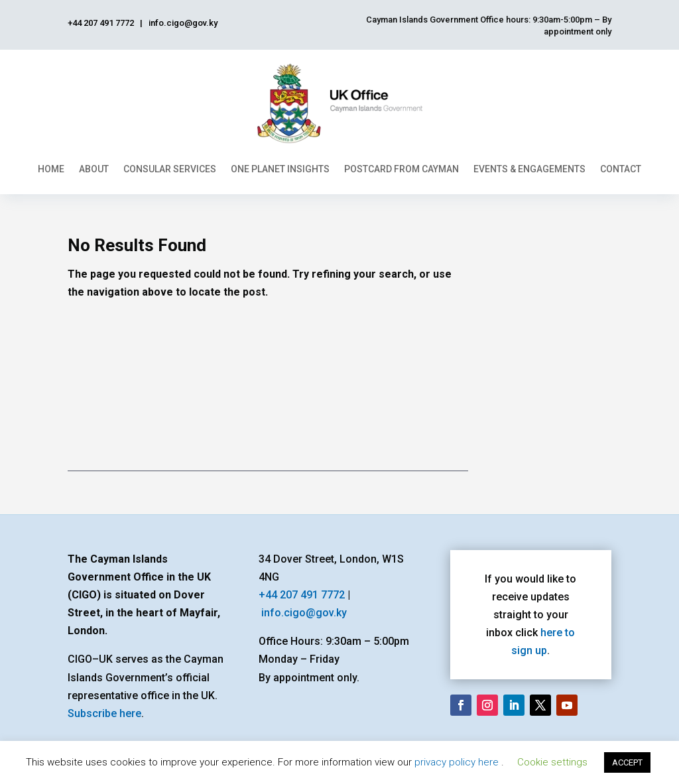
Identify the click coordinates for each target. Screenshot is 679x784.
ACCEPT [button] (627, 762)
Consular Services (170, 169)
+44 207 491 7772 (302, 595)
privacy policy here (458, 762)
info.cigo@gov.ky (304, 613)
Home (51, 169)
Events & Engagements (529, 169)
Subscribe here (104, 713)
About (94, 169)
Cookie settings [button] (552, 762)
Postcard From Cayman (401, 169)
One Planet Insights (280, 169)
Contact (621, 169)
